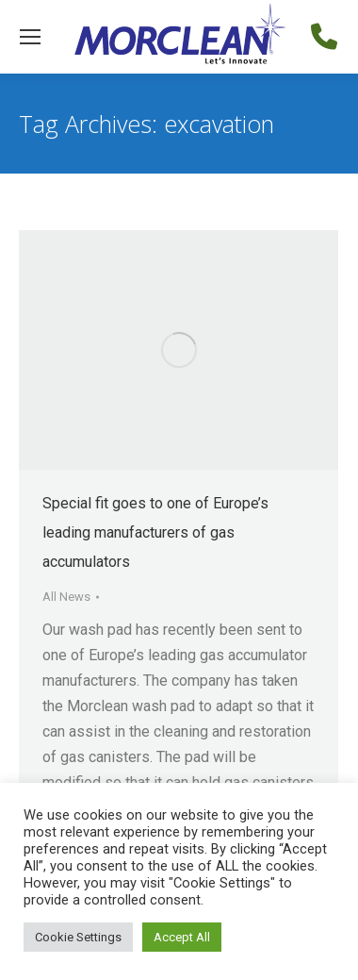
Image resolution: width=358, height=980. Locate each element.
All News (66, 597)
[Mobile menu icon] (30, 37)
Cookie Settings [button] (78, 937)
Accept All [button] (182, 937)
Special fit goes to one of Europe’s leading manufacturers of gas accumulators (155, 532)
